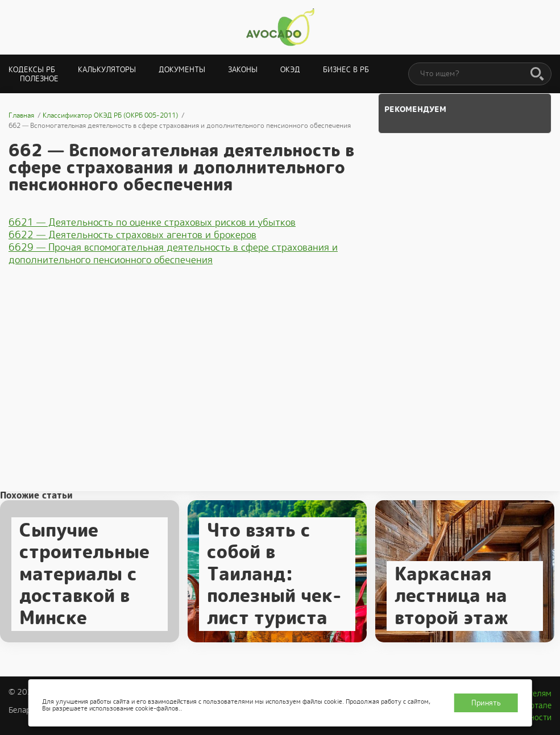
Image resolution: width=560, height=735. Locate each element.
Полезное (39, 79)
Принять (486, 703)
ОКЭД (290, 70)
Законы (243, 70)
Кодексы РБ (32, 70)
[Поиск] (537, 74)
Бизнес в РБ (346, 70)
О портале (532, 705)
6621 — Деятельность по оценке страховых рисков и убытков (152, 222)
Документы (182, 70)
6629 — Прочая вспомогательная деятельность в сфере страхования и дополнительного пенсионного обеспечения (173, 254)
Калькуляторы (107, 70)
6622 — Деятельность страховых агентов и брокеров (132, 235)
